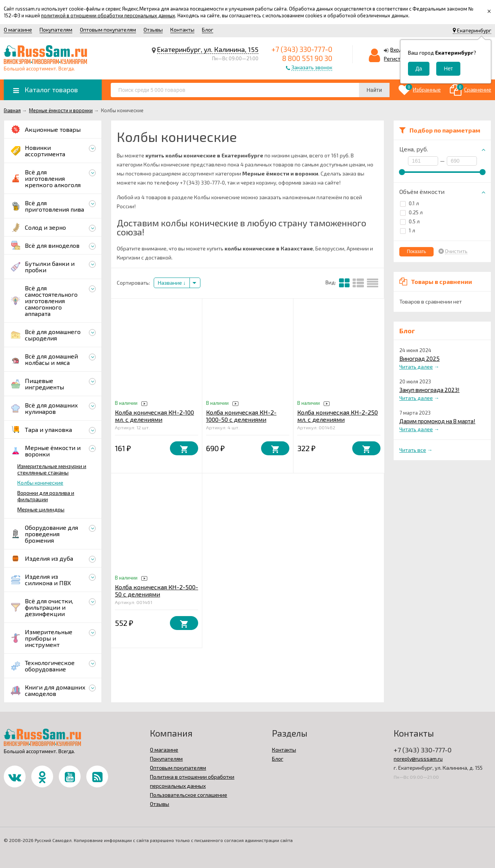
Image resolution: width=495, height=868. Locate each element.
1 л (408, 230)
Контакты (182, 30)
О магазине (18, 30)
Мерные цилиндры (41, 509)
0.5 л (410, 221)
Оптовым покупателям (108, 30)
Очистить (456, 251)
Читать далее (416, 367)
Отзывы (153, 30)
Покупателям (56, 30)
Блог (208, 30)
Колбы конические (40, 483)
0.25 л (411, 212)
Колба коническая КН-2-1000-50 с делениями (241, 416)
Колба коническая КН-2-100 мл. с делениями (154, 416)
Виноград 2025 (419, 358)
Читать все (413, 450)
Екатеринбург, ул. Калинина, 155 (208, 49)
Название (172, 283)
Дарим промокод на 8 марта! (437, 421)
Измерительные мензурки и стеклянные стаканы (52, 469)
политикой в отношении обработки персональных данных (108, 15)
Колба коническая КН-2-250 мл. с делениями (338, 416)
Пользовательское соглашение (189, 795)
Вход (396, 50)
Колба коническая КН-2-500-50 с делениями (157, 590)
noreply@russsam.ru (418, 759)
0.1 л (409, 203)
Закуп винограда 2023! (429, 390)
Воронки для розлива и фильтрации (46, 496)
